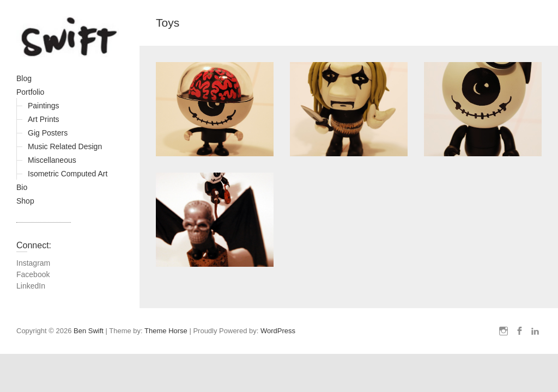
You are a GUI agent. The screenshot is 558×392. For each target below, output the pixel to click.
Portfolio (30, 92)
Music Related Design (65, 146)
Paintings (44, 106)
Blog (24, 78)
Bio (22, 187)
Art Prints (44, 119)
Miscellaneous (52, 160)
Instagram (33, 263)
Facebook (33, 274)
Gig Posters (48, 133)
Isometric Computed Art (68, 174)
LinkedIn (31, 286)
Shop (25, 201)
